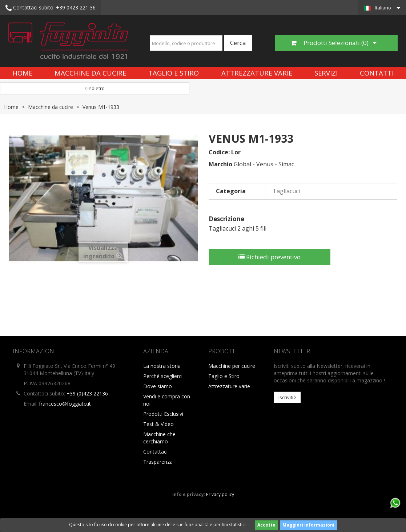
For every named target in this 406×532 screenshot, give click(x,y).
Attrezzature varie (257, 73)
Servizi (326, 73)
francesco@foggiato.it (65, 404)
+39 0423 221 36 (51, 8)
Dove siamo (158, 386)
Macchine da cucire (90, 73)
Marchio (220, 164)
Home (22, 73)
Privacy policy (220, 494)
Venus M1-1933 (101, 107)
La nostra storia (162, 366)
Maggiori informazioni (308, 525)
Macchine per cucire (232, 366)
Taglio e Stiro (174, 73)
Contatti (377, 73)
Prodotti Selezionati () (334, 43)
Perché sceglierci (163, 376)
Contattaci (155, 452)
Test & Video (158, 424)
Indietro (95, 88)
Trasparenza (158, 462)
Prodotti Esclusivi (163, 414)
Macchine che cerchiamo (159, 438)
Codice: (219, 152)
